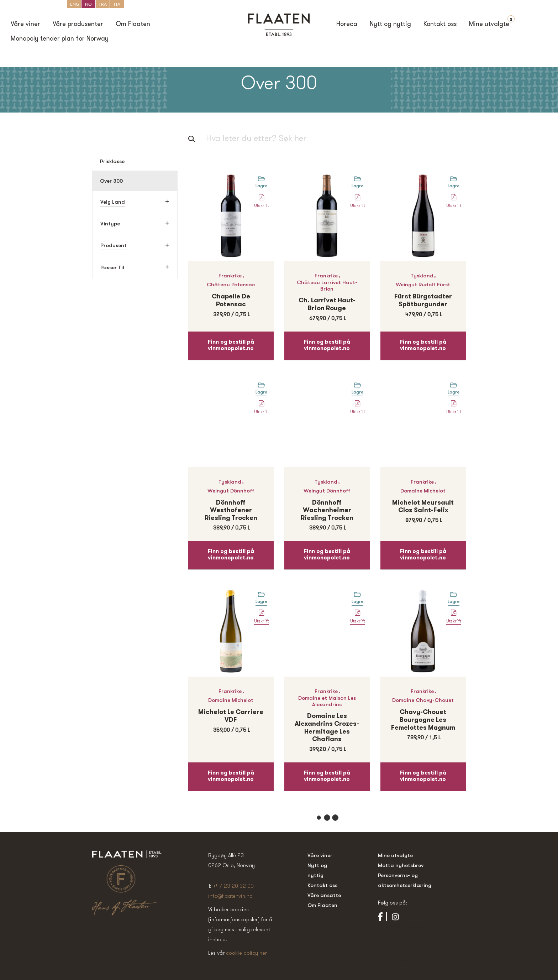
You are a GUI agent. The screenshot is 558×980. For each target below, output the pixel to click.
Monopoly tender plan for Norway (60, 39)
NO (88, 4)
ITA (117, 4)
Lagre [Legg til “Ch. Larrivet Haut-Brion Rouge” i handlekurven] (357, 186)
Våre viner (25, 25)
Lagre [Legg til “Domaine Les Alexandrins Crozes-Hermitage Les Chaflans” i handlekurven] (357, 601)
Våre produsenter (78, 25)
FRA (103, 4)
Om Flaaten (133, 25)
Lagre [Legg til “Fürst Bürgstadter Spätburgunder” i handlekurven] (454, 186)
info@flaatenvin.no (230, 896)
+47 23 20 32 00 (233, 886)
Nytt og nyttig (390, 25)
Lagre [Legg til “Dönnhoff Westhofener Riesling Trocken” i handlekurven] (261, 392)
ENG (75, 4)
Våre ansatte (324, 895)
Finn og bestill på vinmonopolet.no (231, 346)
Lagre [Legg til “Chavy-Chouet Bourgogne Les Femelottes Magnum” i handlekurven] (454, 601)
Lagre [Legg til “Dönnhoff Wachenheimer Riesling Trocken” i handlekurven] (357, 392)
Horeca (347, 25)
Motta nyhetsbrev (401, 865)
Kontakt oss (440, 25)
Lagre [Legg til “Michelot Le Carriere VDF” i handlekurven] (261, 601)
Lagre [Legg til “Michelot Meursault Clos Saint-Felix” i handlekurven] (454, 392)
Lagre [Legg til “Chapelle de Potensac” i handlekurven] (261, 186)
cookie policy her (246, 953)
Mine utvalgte (489, 25)
